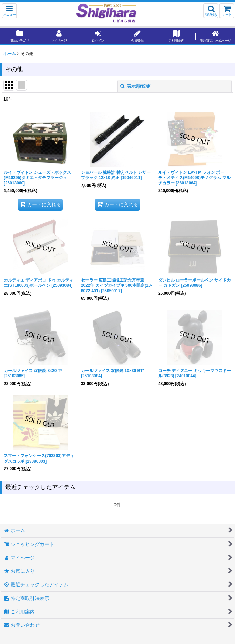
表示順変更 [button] (135, 86)
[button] (9, 11)
